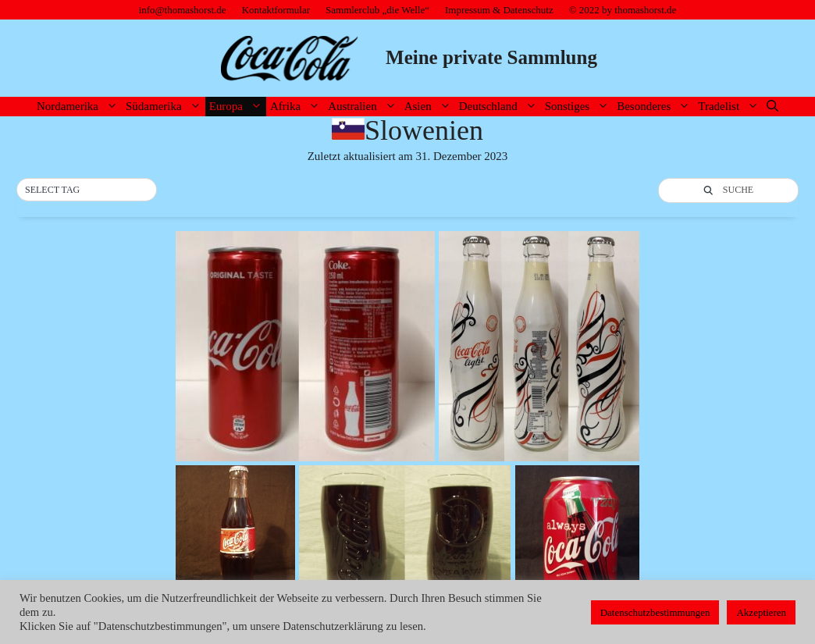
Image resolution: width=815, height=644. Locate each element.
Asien (430, 107)
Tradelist (730, 107)
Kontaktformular (276, 10)
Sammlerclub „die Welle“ (377, 10)
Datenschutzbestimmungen (655, 612)
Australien (364, 107)
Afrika (297, 107)
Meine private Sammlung (491, 57)
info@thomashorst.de (183, 10)
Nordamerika (79, 107)
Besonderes (655, 107)
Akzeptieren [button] (761, 612)
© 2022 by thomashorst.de (623, 10)
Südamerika (165, 107)
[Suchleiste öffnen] (772, 107)
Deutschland (500, 107)
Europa (238, 107)
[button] (87, 190)
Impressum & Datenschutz (499, 10)
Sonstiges (579, 107)
